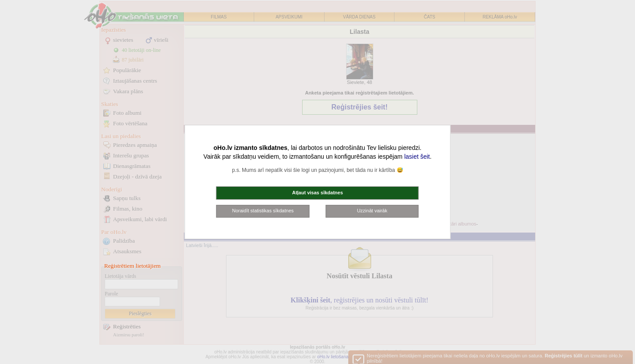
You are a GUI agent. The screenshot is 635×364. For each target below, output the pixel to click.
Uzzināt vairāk (372, 211)
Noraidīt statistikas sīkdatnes (263, 211)
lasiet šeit (417, 157)
